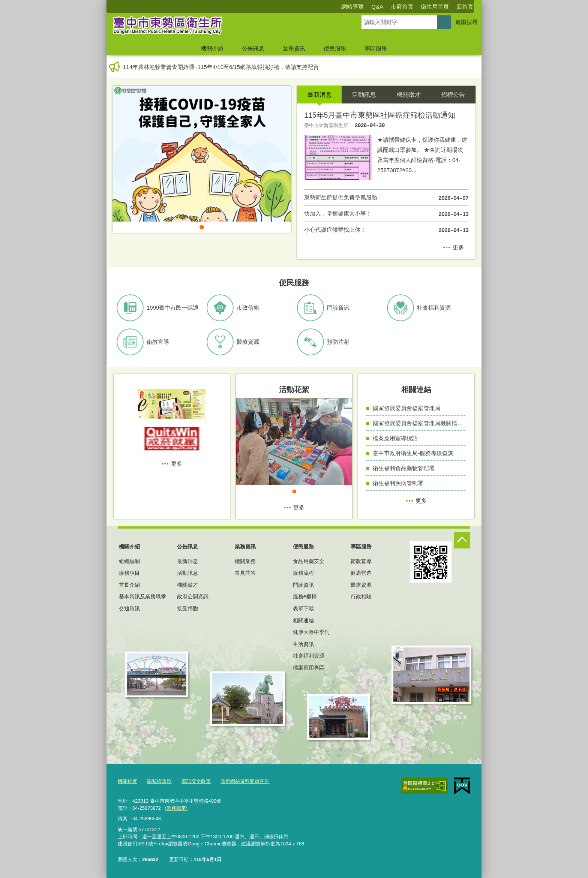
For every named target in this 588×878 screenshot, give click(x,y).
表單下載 (303, 608)
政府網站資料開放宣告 (245, 781)
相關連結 (303, 620)
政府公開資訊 (193, 596)
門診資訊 (303, 585)
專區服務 (376, 49)
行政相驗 (361, 596)
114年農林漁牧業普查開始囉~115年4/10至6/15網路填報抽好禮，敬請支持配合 (221, 67)
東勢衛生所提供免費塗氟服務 (386, 198)
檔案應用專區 (309, 668)
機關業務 (245, 561)
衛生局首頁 (435, 7)
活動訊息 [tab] (364, 95)
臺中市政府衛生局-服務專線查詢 (413, 453)
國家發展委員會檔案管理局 (406, 408)
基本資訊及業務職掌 (142, 596)
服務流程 (303, 573)
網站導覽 (352, 7)
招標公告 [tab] (453, 95)
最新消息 (187, 561)
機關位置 (127, 781)
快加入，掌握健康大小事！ (386, 214)
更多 (458, 247)
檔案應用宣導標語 (395, 438)
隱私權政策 (159, 781)
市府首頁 (402, 7)
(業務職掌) (176, 808)
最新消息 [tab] (319, 95)
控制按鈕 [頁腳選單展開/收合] (462, 540)
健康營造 (361, 573)
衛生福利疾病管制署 (398, 483)
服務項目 (129, 573)
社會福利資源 (309, 656)
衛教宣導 (361, 561)
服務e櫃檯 (305, 596)
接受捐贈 (187, 608)
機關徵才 (187, 585)
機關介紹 (212, 49)
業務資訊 (294, 49)
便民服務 (335, 49)
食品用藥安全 (309, 561)
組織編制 (129, 561)
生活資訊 (303, 644)
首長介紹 (129, 585)
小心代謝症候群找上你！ (386, 231)
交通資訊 (129, 608)
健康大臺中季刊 (311, 632)
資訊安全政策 (196, 781)
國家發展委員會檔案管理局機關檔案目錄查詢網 (419, 423)
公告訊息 (253, 49)
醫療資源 (361, 585)
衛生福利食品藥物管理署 (404, 468)
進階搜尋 (466, 22)
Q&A (377, 7)
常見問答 (245, 573)
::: (103, 3)
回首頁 (465, 7)
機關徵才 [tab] (409, 95)
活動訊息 (187, 573)
